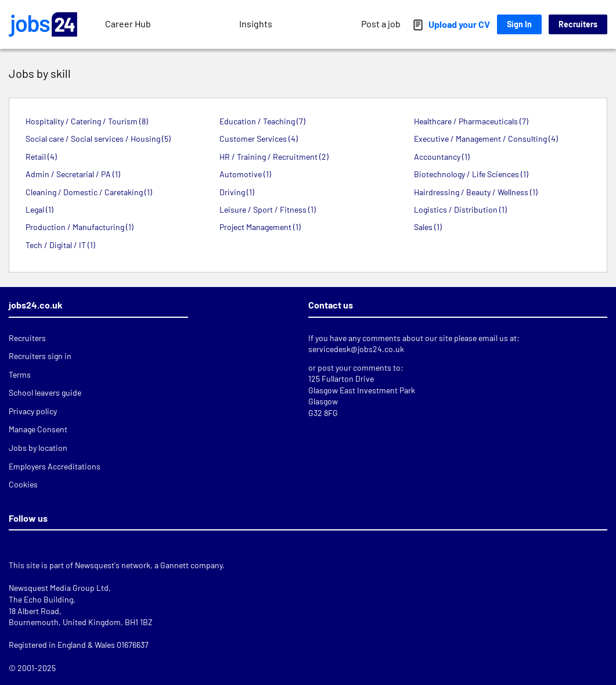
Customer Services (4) (259, 139)
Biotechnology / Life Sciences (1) (471, 174)
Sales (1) (428, 227)
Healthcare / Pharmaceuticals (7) (471, 121)
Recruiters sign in (40, 356)
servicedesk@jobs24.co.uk (356, 349)
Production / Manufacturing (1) (80, 227)
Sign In (519, 24)
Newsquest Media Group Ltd (59, 588)
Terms (20, 374)
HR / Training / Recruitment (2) (274, 157)
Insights (256, 24)
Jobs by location (38, 448)
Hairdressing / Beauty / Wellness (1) (476, 192)
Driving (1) (237, 192)
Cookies (23, 484)
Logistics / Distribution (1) (460, 209)
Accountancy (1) (442, 157)
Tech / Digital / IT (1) (60, 245)
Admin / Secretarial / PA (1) (73, 174)
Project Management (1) (260, 227)
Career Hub (128, 24)
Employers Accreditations (55, 466)
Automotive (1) (245, 174)
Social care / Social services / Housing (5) (98, 139)
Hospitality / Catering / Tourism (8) (87, 121)
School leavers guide (45, 392)
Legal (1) (39, 209)
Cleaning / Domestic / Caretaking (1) (89, 192)
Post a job (381, 24)
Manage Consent (38, 429)
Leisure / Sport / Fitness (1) (268, 209)
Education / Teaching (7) (262, 121)
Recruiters (578, 24)
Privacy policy (33, 411)
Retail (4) (41, 157)
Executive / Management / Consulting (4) (486, 139)
